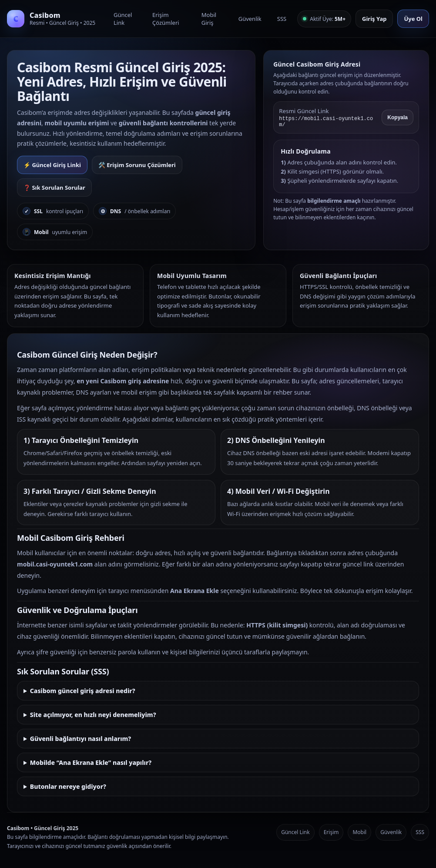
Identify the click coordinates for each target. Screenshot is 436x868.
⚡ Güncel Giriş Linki (52, 165)
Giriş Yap (374, 19)
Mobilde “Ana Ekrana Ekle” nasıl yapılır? (91, 762)
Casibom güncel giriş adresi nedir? (83, 691)
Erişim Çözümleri (166, 19)
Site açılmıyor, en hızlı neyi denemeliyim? (93, 715)
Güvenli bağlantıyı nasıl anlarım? (80, 739)
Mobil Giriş (209, 19)
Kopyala (397, 117)
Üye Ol (413, 19)
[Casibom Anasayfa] (55, 19)
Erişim (331, 832)
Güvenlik (250, 19)
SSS (282, 19)
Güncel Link (123, 19)
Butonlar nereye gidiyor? (68, 786)
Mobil (359, 832)
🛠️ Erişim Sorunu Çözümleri (137, 165)
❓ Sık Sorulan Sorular (54, 188)
